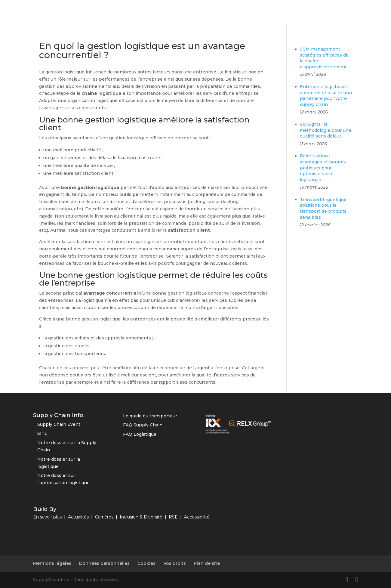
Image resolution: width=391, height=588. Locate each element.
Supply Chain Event (59, 424)
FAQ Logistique (140, 434)
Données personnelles (104, 563)
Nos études (369, 12)
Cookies (146, 563)
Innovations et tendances (244, 12)
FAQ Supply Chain (143, 425)
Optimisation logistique (126, 12)
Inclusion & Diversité (141, 517)
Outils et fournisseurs (184, 12)
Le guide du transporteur (150, 416)
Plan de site (207, 563)
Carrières (104, 517)
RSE (285, 12)
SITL (42, 433)
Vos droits (175, 563)
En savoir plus (47, 517)
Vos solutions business (323, 12)
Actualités (78, 517)
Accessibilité (197, 517)
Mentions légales (52, 563)
